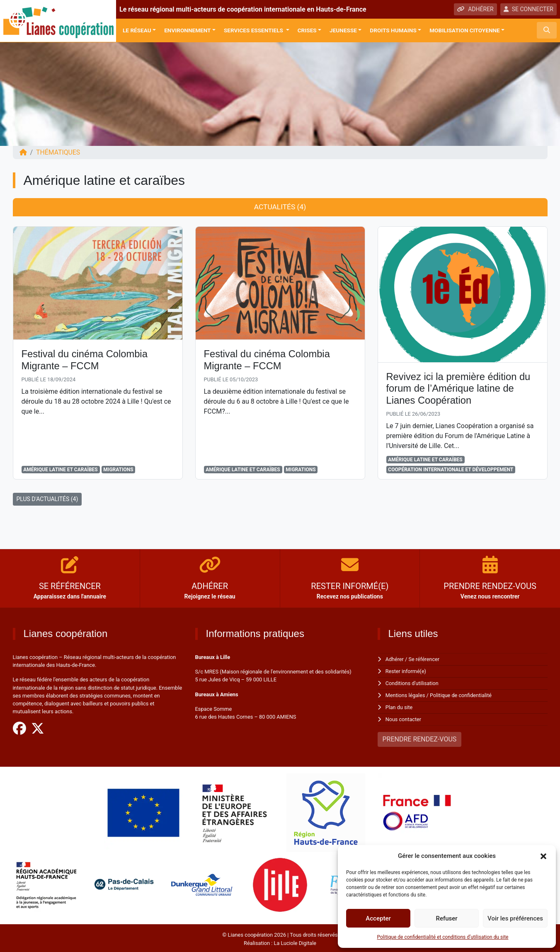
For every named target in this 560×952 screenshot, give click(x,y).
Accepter (378, 918)
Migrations (118, 470)
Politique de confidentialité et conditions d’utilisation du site (443, 937)
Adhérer (395, 660)
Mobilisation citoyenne (465, 30)
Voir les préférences (515, 918)
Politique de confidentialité (462, 694)
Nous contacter (404, 718)
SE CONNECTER (528, 9)
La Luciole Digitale (295, 941)
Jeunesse (343, 30)
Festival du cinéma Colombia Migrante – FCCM (85, 360)
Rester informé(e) (406, 671)
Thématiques (58, 152)
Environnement (187, 30)
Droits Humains (393, 30)
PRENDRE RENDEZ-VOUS (420, 738)
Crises (307, 30)
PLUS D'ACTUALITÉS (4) (47, 499)
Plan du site (399, 706)
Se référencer (424, 660)
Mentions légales (406, 694)
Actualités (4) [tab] (280, 207)
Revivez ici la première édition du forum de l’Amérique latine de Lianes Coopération (459, 389)
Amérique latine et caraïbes (60, 470)
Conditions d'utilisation (412, 683)
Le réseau (137, 30)
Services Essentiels (254, 30)
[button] (543, 856)
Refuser (446, 918)
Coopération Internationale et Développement (451, 470)
